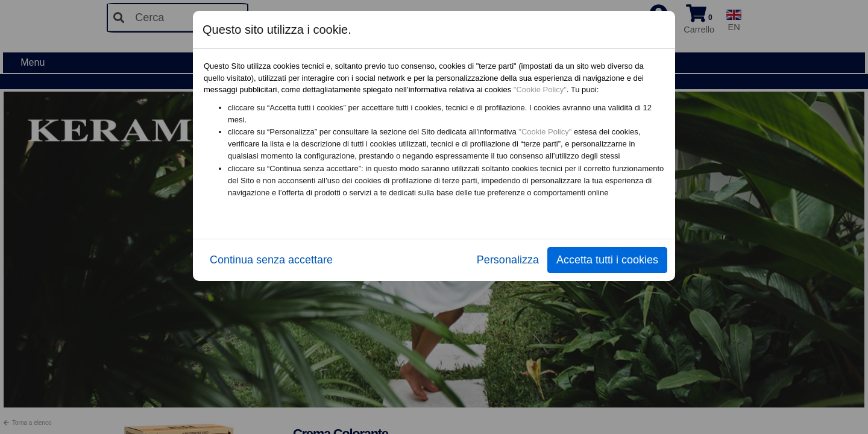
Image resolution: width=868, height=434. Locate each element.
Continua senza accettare (271, 260)
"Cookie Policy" (540, 90)
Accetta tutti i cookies (607, 260)
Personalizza (508, 260)
